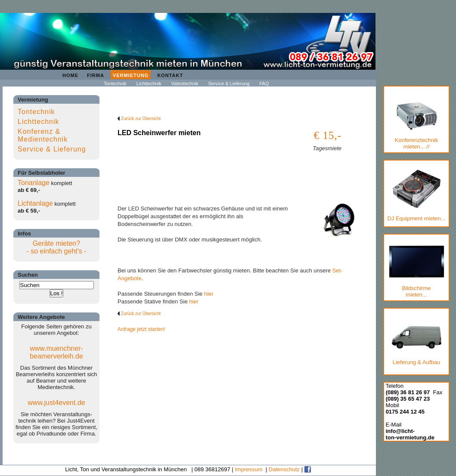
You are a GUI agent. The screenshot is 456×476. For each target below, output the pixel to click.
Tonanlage (34, 183)
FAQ (264, 83)
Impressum (248, 469)
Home (70, 75)
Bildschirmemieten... (416, 272)
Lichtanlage (35, 203)
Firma (96, 75)
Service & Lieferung (229, 83)
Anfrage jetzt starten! (141, 329)
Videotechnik (185, 83)
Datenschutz (284, 469)
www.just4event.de (56, 403)
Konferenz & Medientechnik (43, 135)
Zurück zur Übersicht (139, 119)
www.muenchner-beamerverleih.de (56, 352)
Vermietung (131, 75)
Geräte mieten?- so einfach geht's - (56, 247)
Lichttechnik (149, 83)
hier (209, 294)
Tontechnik (115, 83)
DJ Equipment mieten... (416, 195)
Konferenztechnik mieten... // (417, 126)
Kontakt (170, 75)
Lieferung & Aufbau (417, 342)
